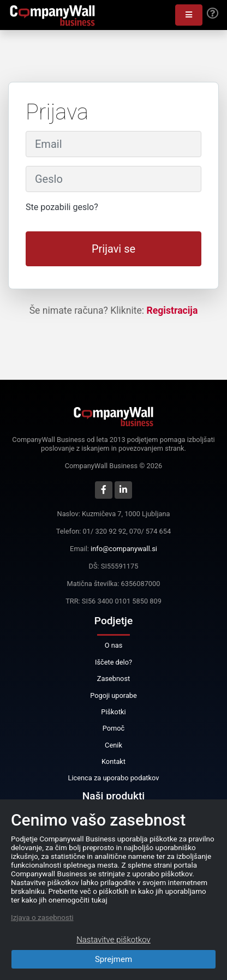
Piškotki (113, 712)
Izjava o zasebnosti (42, 917)
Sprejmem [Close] (113, 959)
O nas (114, 645)
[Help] (213, 14)
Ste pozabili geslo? (62, 207)
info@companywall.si (124, 549)
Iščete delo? (113, 662)
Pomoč (114, 728)
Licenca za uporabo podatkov (114, 778)
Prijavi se (113, 249)
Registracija (172, 310)
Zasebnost (113, 679)
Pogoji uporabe (113, 695)
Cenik (113, 745)
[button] (189, 15)
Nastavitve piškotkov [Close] (113, 940)
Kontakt (113, 761)
